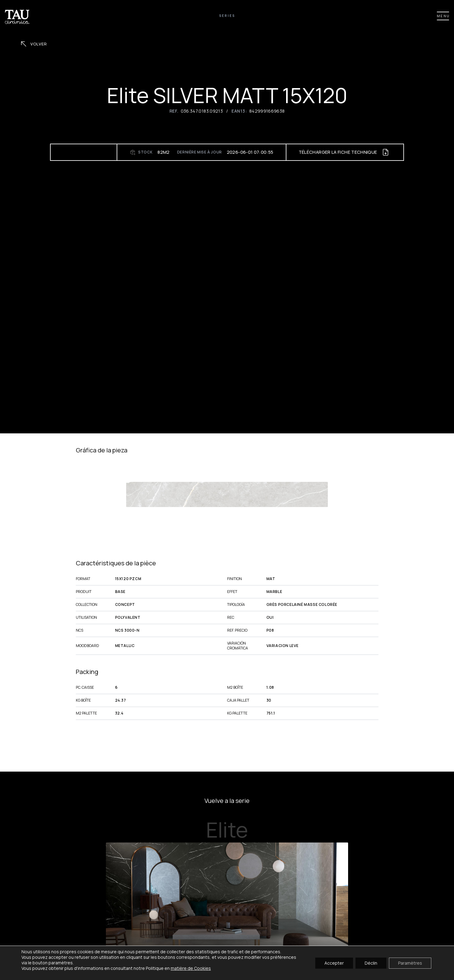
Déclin (371, 963)
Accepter (334, 963)
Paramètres (410, 963)
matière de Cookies (191, 968)
